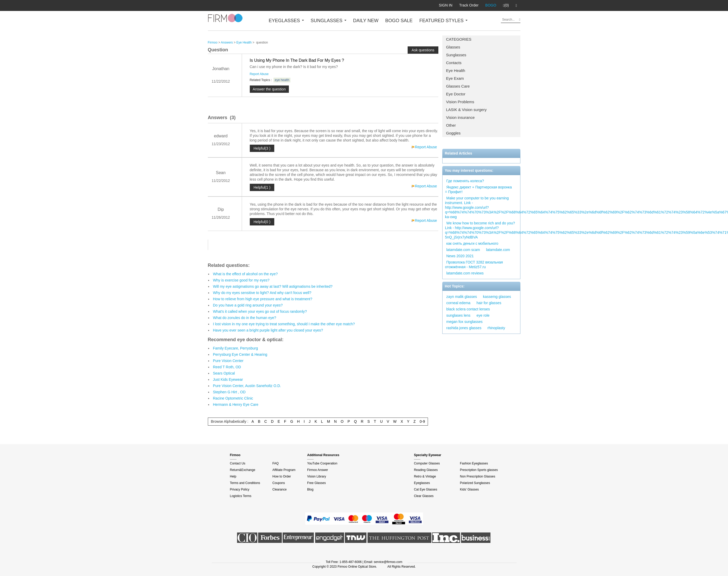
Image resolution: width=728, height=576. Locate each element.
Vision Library (316, 476)
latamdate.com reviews (465, 273)
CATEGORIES (459, 39)
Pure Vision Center (228, 361)
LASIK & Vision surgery (466, 110)
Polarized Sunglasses (475, 483)
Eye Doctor (456, 94)
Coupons (279, 483)
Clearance (280, 489)
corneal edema (459, 303)
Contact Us (238, 463)
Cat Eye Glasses (425, 489)
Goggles (453, 133)
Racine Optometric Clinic (233, 398)
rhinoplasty (496, 328)
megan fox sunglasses (465, 322)
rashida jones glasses (464, 328)
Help (233, 476)
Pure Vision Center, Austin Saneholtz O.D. (247, 386)
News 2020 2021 (460, 256)
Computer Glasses (427, 463)
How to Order (282, 476)
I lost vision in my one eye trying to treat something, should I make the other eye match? (284, 324)
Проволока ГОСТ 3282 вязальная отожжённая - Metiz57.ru (474, 265)
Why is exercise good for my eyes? (241, 280)
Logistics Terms (241, 496)
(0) (506, 5)
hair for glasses (489, 303)
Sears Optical (224, 373)
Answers (227, 42)
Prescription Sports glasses (479, 470)
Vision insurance (461, 117)
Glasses (453, 47)
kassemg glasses (497, 297)
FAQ (276, 463)
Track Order (469, 5)
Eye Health (456, 71)
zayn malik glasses (462, 297)
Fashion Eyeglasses (474, 463)
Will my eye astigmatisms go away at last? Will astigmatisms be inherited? (273, 286)
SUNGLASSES (329, 21)
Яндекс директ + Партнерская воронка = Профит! (479, 189)
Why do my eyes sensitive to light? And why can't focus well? (262, 293)
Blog (310, 489)
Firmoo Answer (318, 470)
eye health (282, 80)
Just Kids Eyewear (228, 379)
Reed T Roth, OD (227, 367)
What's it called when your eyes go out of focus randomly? (260, 311)
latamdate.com (498, 250)
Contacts (454, 63)
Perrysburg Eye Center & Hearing (240, 354)
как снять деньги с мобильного (472, 243)
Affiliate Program (284, 470)
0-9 (422, 421)
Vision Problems (460, 102)
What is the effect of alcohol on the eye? (245, 274)
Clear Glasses (424, 496)
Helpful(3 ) (262, 148)
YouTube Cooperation (322, 463)
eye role (483, 315)
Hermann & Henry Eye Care (236, 405)
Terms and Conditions (245, 483)
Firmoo (213, 42)
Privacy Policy (240, 489)
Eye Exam (455, 78)
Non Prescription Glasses (478, 476)
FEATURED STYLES (443, 21)
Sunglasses (456, 55)
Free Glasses (316, 483)
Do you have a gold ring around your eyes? (248, 305)
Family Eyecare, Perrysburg (236, 348)
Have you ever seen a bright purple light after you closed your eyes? (268, 330)
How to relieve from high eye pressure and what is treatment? (263, 299)
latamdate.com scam (463, 250)
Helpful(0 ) (262, 222)
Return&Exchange (243, 470)
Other (451, 125)
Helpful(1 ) (262, 187)
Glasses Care (458, 86)
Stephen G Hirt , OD (229, 392)
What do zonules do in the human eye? (245, 318)
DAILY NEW (366, 21)
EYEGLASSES (286, 21)
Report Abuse (259, 74)
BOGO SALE (399, 21)
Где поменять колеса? (465, 181)
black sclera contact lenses (468, 309)
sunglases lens (459, 315)
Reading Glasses (426, 470)
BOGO (491, 5)
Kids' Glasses (469, 489)
